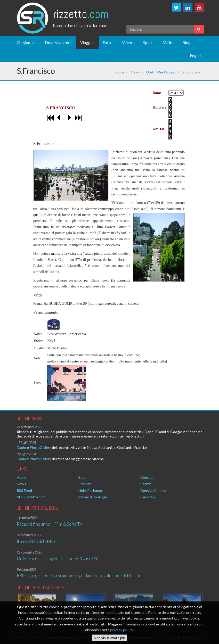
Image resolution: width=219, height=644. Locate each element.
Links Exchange (91, 490)
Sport (149, 43)
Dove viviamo (59, 43)
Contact (147, 477)
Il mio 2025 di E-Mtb (36, 541)
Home (120, 72)
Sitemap (85, 484)
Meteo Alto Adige (93, 497)
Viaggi (88, 43)
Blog (188, 43)
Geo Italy (148, 497)
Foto (108, 43)
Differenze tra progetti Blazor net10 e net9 (57, 558)
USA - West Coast (161, 72)
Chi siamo (27, 43)
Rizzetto (81, 14)
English (196, 55)
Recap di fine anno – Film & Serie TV (50, 524)
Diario (21, 447)
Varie (169, 43)
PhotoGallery (40, 447)
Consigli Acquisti (154, 490)
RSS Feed (24, 490)
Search (146, 484)
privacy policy (122, 630)
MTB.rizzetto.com (31, 497)
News (21, 484)
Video (129, 43)
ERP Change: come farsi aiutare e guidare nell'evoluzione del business (81, 576)
